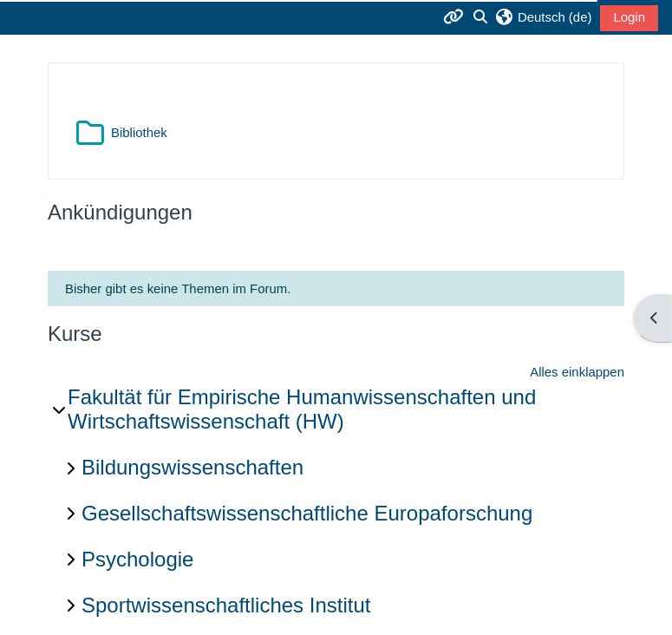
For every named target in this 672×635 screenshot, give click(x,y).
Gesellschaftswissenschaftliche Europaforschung (307, 513)
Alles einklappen (577, 372)
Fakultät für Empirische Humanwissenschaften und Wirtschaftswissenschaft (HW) (302, 409)
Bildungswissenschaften (192, 467)
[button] (543, 17)
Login (629, 17)
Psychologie (137, 559)
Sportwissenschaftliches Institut (226, 605)
